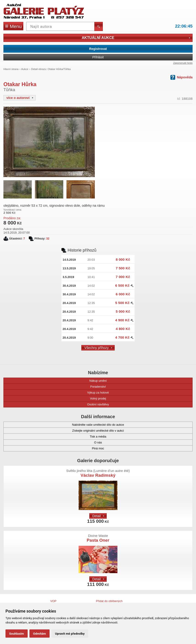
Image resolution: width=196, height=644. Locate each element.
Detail (98, 516)
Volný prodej (57, 398)
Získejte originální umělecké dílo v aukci (66, 431)
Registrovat (98, 49)
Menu (13, 26)
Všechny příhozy (98, 348)
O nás (55, 442)
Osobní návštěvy (58, 404)
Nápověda (181, 77)
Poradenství (57, 387)
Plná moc (56, 448)
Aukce (25, 69)
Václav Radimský (98, 473)
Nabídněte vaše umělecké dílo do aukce (66, 425)
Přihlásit (98, 57)
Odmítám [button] (40, 634)
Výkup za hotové (58, 393)
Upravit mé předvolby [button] (70, 634)
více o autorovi (20, 98)
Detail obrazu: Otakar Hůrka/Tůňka (51, 69)
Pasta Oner (98, 538)
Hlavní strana (11, 69)
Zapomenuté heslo (183, 63)
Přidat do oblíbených (109, 601)
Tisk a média (57, 437)
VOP (53, 601)
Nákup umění (57, 381)
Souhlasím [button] (17, 634)
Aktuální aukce (136, 38)
